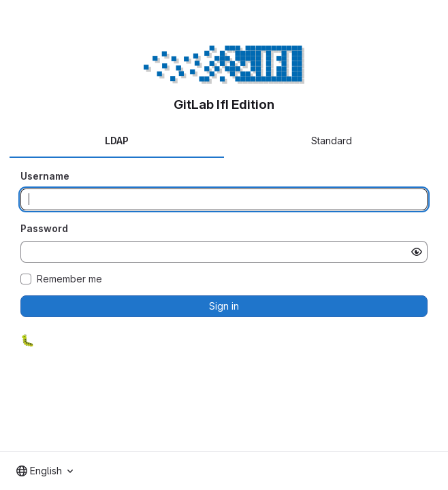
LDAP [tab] (117, 141)
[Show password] (417, 252)
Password (44, 228)
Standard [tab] (332, 141)
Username (45, 176)
